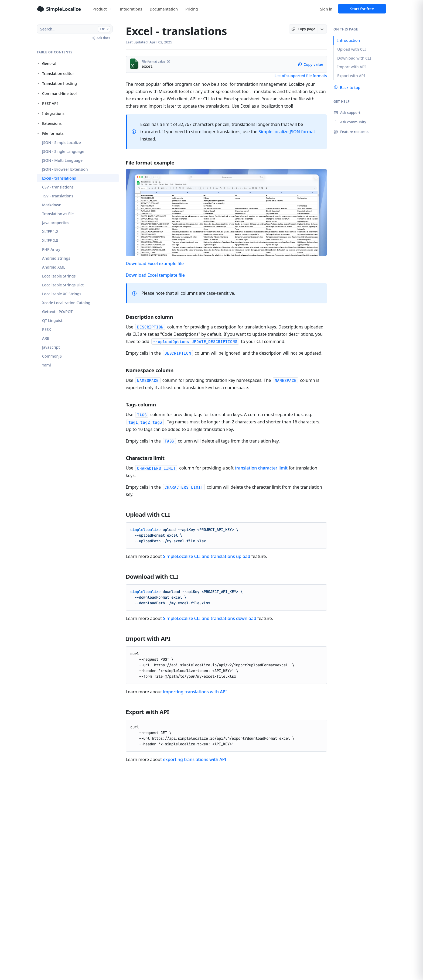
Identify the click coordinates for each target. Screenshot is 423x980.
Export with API (351, 76)
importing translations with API (195, 692)
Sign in (326, 9)
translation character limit (261, 468)
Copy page (303, 29)
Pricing (192, 9)
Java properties (56, 223)
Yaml (47, 365)
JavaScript (51, 347)
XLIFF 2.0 (50, 240)
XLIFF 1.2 (50, 232)
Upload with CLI (352, 49)
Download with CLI (354, 58)
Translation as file (58, 214)
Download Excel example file (155, 263)
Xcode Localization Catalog (66, 303)
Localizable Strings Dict (63, 285)
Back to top (347, 88)
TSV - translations (58, 196)
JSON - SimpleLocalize (62, 143)
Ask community (350, 122)
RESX (47, 329)
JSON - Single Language (63, 151)
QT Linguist (52, 321)
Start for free (362, 9)
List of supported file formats (301, 76)
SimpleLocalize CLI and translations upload (207, 556)
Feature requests (351, 132)
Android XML (54, 267)
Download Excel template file (155, 275)
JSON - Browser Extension (65, 169)
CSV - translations (58, 187)
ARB (46, 338)
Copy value (311, 64)
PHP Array (51, 249)
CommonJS (52, 356)
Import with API (352, 67)
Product (102, 9)
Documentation (164, 9)
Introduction (349, 40)
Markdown (52, 205)
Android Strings (56, 258)
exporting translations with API (195, 759)
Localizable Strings (59, 276)
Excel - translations (59, 178)
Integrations (131, 9)
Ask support (347, 112)
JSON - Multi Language (62, 160)
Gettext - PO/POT (57, 312)
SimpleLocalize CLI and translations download (210, 618)
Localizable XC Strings (62, 294)
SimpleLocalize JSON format (287, 132)
